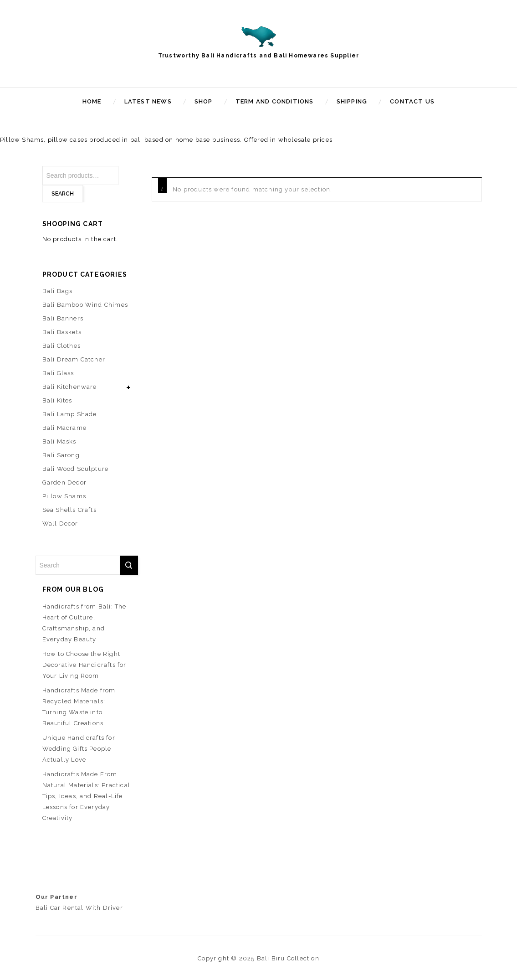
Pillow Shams (64, 496)
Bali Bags (58, 291)
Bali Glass (58, 373)
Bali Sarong (61, 455)
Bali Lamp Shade (70, 414)
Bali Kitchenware (70, 387)
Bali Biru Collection (288, 958)
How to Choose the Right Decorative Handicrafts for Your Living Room (84, 665)
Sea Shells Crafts (69, 510)
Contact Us (412, 101)
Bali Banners (63, 318)
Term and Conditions (275, 101)
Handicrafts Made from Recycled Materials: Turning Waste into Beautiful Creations (79, 707)
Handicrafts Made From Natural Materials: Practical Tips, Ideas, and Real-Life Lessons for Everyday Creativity (87, 796)
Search (63, 194)
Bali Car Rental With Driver (79, 908)
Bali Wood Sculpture (76, 469)
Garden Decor (64, 482)
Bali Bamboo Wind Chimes (85, 305)
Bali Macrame (64, 428)
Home (92, 101)
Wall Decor (60, 524)
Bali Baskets (62, 332)
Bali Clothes (61, 346)
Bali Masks (59, 441)
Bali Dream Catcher (74, 359)
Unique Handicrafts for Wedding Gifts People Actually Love (79, 749)
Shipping (352, 101)
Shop (204, 101)
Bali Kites (57, 400)
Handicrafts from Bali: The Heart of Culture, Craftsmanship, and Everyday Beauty (84, 623)
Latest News (148, 101)
